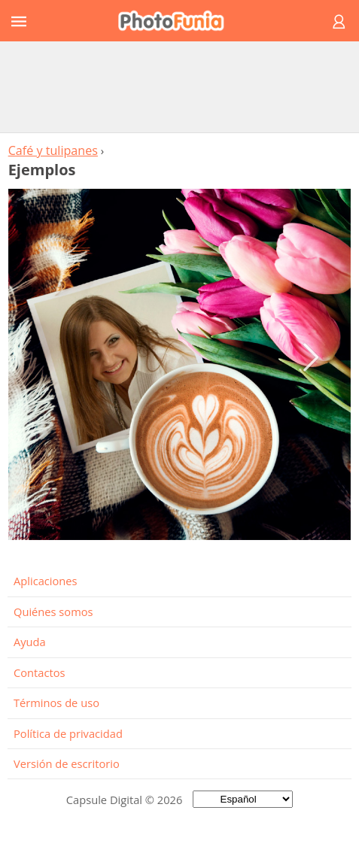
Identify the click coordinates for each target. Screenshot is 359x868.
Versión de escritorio (67, 763)
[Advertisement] (180, 86)
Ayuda (30, 642)
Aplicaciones (46, 581)
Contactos (39, 672)
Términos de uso (56, 703)
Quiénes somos (53, 612)
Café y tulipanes (53, 150)
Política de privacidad (68, 733)
